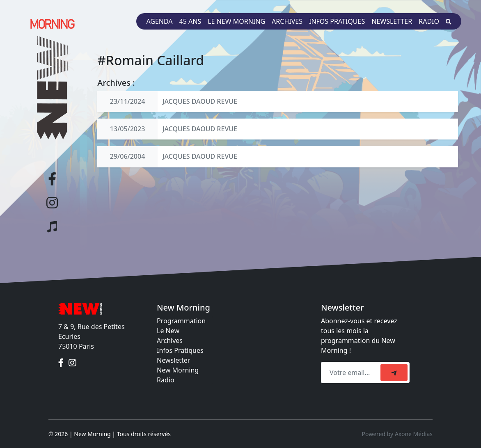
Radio (429, 21)
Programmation (181, 321)
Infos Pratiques (180, 350)
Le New (168, 331)
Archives (287, 21)
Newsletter (392, 21)
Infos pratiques (337, 21)
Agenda (159, 21)
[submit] (394, 373)
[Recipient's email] (352, 373)
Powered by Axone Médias (397, 434)
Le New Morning (236, 21)
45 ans (190, 21)
